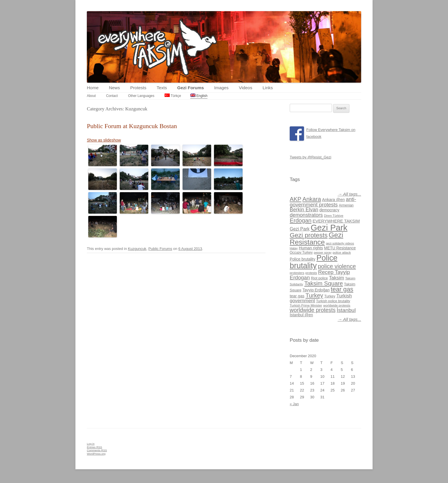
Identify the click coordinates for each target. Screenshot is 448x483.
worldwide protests (337, 305)
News (114, 88)
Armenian (346, 205)
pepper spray (323, 253)
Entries (94, 447)
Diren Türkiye (334, 216)
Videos (246, 88)
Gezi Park (300, 229)
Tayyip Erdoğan (316, 290)
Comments (97, 450)
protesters (297, 273)
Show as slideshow (104, 140)
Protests (138, 88)
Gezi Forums (190, 88)
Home (93, 88)
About (91, 96)
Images (221, 88)
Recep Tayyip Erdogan (320, 275)
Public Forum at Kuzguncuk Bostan (132, 126)
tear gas (342, 289)
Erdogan (301, 220)
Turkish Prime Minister (306, 305)
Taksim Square (324, 283)
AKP (296, 199)
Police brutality (303, 259)
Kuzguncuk (137, 249)
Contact (112, 96)
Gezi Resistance (316, 238)
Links (268, 88)
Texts (162, 88)
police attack (342, 253)
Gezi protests (309, 235)
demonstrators (306, 215)
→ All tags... (349, 194)
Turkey (314, 295)
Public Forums (160, 249)
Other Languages (141, 96)
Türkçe (173, 96)
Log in (91, 444)
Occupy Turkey (301, 253)
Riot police (319, 278)
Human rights (311, 248)
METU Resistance (340, 248)
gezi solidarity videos (340, 243)
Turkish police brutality (333, 301)
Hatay (294, 248)
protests (311, 273)
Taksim (336, 278)
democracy (329, 210)
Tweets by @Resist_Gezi (310, 157)
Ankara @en (333, 200)
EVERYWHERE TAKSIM (336, 221)
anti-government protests (323, 202)
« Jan (294, 404)
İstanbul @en (301, 315)
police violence (337, 266)
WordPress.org (96, 454)
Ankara (312, 199)
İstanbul (346, 310)
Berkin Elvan (304, 210)
